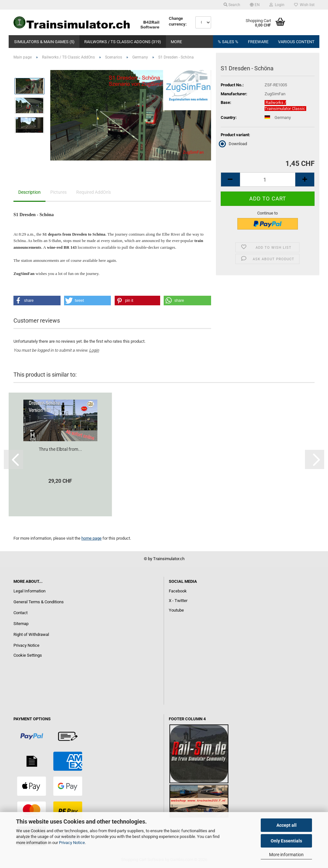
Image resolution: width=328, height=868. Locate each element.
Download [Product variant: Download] (234, 144)
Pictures (58, 192)
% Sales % (228, 42)
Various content (296, 42)
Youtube (176, 610)
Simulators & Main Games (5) (44, 42)
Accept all (287, 825)
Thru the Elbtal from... (60, 449)
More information (286, 855)
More (176, 42)
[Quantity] (268, 180)
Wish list (304, 5)
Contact (20, 613)
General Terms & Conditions (39, 602)
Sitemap (21, 624)
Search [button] (232, 5)
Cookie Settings (28, 655)
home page (91, 538)
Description (29, 192)
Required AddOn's (94, 192)
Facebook (178, 591)
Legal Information (29, 591)
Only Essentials (286, 841)
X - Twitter (178, 601)
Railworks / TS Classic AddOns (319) (123, 42)
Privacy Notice (72, 843)
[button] (255, 5)
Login (94, 350)
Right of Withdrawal (31, 634)
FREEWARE (258, 42)
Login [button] (277, 5)
